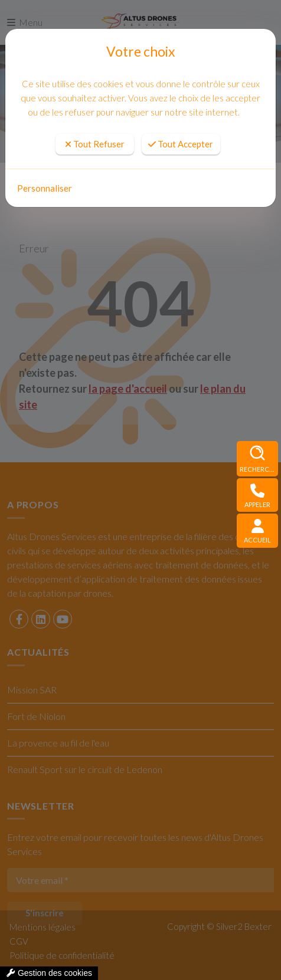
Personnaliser (45, 188)
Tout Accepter (181, 144)
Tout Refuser (95, 144)
